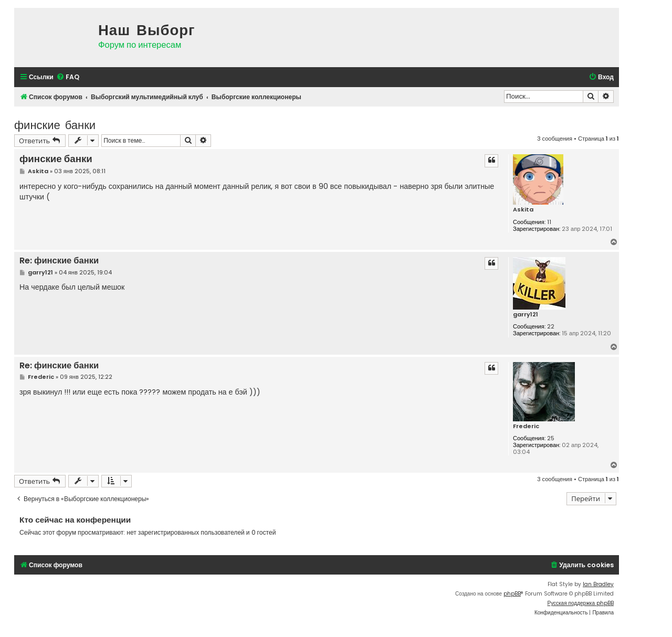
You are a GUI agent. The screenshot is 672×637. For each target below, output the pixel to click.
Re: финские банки (59, 261)
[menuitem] (68, 77)
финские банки (55, 124)
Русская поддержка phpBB (580, 603)
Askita (523, 210)
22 (551, 327)
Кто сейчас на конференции (75, 520)
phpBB (512, 594)
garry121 (526, 315)
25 (551, 438)
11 (549, 222)
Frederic (526, 426)
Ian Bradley (598, 584)
